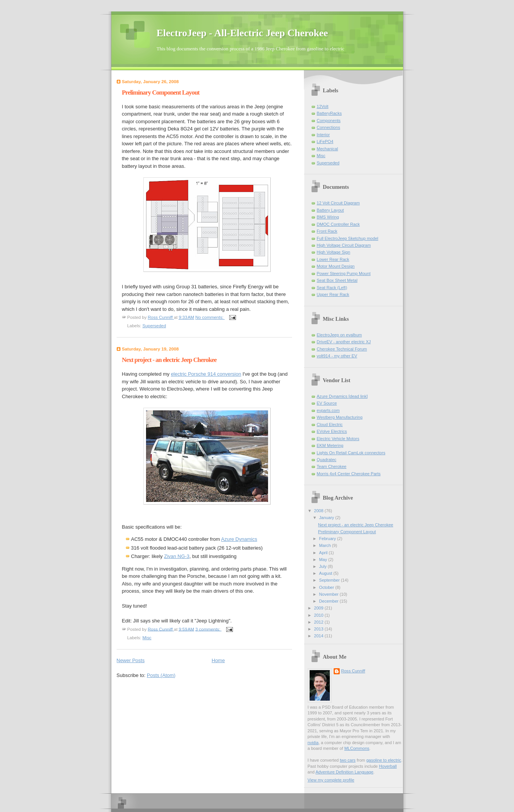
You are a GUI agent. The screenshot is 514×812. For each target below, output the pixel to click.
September (330, 580)
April (324, 553)
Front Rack (327, 231)
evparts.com (328, 410)
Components (329, 121)
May (324, 560)
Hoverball (388, 766)
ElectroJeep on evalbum (340, 335)
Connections (328, 127)
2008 (320, 511)
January (327, 518)
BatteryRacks (329, 113)
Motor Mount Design (336, 266)
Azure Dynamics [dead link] (342, 396)
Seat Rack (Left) (332, 288)
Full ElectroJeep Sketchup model (348, 238)
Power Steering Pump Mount (344, 273)
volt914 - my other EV (337, 356)
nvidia (313, 743)
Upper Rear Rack (333, 294)
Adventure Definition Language (344, 772)
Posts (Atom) (161, 675)
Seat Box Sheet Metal (337, 280)
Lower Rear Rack (333, 259)
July (324, 566)
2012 (320, 622)
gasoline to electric (384, 760)
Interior (323, 135)
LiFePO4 (325, 141)
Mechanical (328, 149)
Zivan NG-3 (177, 556)
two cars (348, 760)
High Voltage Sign (334, 252)
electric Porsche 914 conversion (206, 374)
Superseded (154, 326)
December (329, 601)
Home (218, 660)
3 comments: (208, 629)
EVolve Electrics (332, 431)
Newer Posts (131, 660)
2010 (320, 615)
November (329, 594)
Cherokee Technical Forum (342, 349)
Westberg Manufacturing (340, 417)
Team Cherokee (332, 466)
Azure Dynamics (239, 539)
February (328, 539)
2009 (320, 608)
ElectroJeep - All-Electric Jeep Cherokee (243, 33)
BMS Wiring (328, 217)
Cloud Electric (330, 424)
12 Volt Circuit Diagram (338, 203)
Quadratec (327, 460)
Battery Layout (330, 210)
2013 (320, 629)
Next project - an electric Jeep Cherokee (169, 360)
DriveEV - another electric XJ (344, 342)
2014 (320, 636)
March (326, 545)
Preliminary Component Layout (161, 92)
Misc (147, 638)
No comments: (210, 317)
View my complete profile (331, 780)
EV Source (327, 403)
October (327, 587)
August (326, 573)
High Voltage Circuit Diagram (344, 245)
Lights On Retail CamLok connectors (351, 453)
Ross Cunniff (353, 671)
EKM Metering (330, 445)
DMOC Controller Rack (338, 224)
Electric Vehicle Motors (338, 439)
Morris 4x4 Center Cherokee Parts (349, 474)
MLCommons (357, 748)
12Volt (323, 106)
